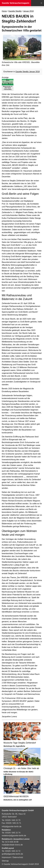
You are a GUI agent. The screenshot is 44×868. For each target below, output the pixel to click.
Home (4, 11)
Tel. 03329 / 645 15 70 (11, 820)
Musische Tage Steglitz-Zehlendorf (20, 743)
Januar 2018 (28, 11)
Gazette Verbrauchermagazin (16, 3)
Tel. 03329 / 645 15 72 (11, 851)
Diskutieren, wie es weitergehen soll (18, 800)
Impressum (7, 857)
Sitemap (5, 861)
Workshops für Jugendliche (14, 746)
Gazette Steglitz (15, 11)
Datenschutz (18, 857)
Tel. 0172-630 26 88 (10, 842)
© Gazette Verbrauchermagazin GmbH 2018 (20, 864)
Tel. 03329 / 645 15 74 (11, 833)
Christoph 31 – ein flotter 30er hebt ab (21, 768)
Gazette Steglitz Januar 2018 (27, 72)
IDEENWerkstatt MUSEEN (16, 796)
